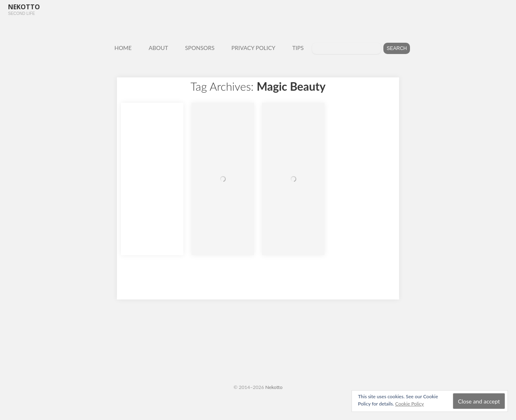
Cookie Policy (409, 404)
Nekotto (274, 387)
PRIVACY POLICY (253, 48)
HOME (123, 48)
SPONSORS (200, 48)
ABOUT (158, 48)
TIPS (298, 48)
